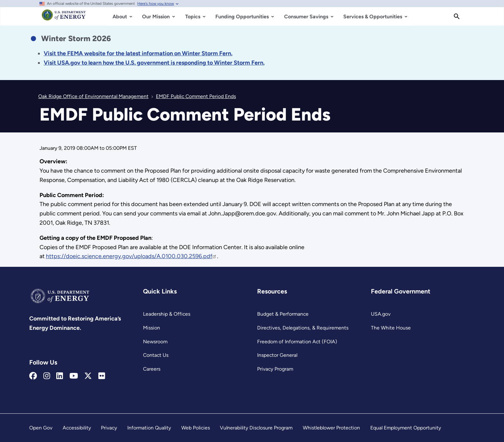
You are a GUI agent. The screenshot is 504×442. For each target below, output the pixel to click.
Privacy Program (275, 369)
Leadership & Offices (167, 314)
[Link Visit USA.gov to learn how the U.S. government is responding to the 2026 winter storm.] (154, 63)
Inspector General (277, 355)
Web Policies (196, 428)
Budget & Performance (283, 314)
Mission (152, 328)
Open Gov (41, 428)
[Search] (457, 16)
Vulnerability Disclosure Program (256, 428)
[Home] (64, 18)
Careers (152, 369)
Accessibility (77, 428)
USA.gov (381, 314)
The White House (391, 328)
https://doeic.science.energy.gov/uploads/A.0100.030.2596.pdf (131, 256)
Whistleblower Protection (331, 428)
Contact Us (156, 355)
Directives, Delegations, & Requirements (303, 328)
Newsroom (155, 342)
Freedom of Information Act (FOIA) (297, 342)
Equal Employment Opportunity (406, 428)
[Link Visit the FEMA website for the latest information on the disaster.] (138, 53)
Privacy (109, 428)
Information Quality (149, 428)
